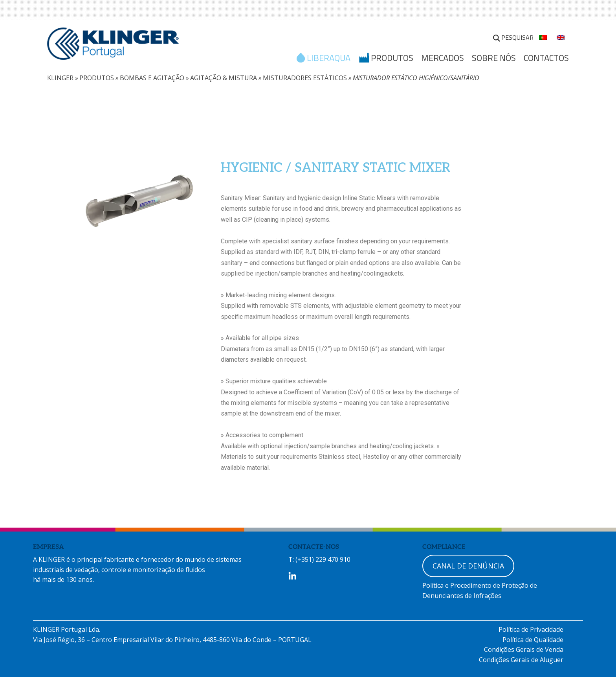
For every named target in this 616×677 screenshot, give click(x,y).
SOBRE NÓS (494, 58)
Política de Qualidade (533, 640)
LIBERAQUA (329, 59)
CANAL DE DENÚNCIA (468, 566)
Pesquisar (517, 37)
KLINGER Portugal (113, 46)
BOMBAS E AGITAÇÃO (152, 78)
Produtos (392, 59)
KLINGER (60, 78)
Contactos (546, 58)
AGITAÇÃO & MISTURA (224, 78)
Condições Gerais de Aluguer (521, 660)
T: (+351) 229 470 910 (319, 559)
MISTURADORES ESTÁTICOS (305, 78)
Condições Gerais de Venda (524, 649)
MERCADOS (443, 58)
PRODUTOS (97, 78)
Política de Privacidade (531, 629)
